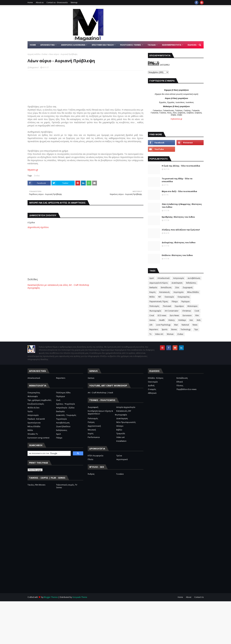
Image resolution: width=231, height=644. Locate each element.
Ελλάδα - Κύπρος (156, 378)
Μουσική (92, 430)
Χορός (91, 433)
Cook (197, 311)
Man (176, 325)
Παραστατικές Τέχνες (159, 301)
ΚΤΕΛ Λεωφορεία (95, 456)
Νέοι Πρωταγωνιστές (126, 422)
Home (30, 2)
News (195, 325)
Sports (165, 329)
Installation (121, 441)
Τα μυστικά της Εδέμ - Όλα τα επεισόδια (177, 180)
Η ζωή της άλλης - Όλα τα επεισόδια (181, 166)
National (185, 325)
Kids (199, 320)
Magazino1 (34, 67)
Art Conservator (172, 311)
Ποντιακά (167, 306)
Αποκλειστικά (164, 278)
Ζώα (177, 287)
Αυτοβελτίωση (63, 423)
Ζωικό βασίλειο (63, 426)
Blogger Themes (51, 597)
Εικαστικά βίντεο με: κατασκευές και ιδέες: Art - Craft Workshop (58, 285)
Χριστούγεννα (34, 423)
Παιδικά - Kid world (36, 419)
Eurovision (187, 315)
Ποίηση (91, 422)
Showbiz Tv (33, 434)
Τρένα (119, 456)
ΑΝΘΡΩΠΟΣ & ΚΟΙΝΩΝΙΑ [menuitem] (73, 45)
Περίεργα (185, 301)
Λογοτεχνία (178, 292)
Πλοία (90, 459)
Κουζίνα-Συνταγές (36, 404)
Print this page (35, 470)
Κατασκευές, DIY (124, 411)
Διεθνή (151, 385)
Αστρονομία (179, 278)
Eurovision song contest (38, 438)
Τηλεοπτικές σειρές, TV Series (67, 486)
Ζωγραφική (188, 287)
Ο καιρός (152, 389)
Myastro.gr (33, 170)
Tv (150, 334)
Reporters (154, 329)
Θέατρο (120, 426)
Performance (94, 437)
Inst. (191, 320)
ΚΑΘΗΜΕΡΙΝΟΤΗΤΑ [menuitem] (172, 45)
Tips (196, 329)
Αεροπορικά (122, 459)
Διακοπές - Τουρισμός (66, 415)
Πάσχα (175, 301)
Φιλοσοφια (192, 306)
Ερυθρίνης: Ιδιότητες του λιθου (178, 217)
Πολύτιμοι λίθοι (63, 393)
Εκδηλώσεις (191, 283)
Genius (152, 320)
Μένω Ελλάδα (193, 292)
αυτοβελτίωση (194, 278)
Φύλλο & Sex (33, 408)
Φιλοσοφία (33, 396)
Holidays (182, 320)
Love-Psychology (163, 325)
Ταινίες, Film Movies (36, 485)
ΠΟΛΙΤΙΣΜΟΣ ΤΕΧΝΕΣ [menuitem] (131, 45)
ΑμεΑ (152, 278)
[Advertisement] (85, 254)
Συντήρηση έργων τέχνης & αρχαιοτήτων (100, 412)
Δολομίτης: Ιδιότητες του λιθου (179, 242)
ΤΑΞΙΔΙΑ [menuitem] (152, 45)
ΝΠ (160, 297)
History (171, 320)
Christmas (187, 311)
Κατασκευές (165, 292)
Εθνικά (180, 382)
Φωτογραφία (155, 311)
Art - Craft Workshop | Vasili (100, 393)
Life (151, 325)
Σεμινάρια (179, 306)
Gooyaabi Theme (80, 597)
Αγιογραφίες (34, 288)
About (189, 597)
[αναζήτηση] (49, 454)
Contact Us (199, 597)
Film (197, 315)
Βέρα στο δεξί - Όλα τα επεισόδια (179, 191)
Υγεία (30, 411)
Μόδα (152, 297)
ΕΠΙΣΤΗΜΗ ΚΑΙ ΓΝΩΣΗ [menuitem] (103, 45)
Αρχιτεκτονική (94, 426)
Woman (170, 334)
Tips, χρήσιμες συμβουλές (39, 400)
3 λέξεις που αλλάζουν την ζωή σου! (181, 230)
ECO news (162, 315)
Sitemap (74, 2)
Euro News (174, 315)
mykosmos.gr (176, 119)
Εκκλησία (153, 287)
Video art (120, 437)
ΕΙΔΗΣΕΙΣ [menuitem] (192, 45)
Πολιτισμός (154, 306)
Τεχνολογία (61, 419)
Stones (174, 329)
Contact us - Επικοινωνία (57, 2)
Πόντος (180, 385)
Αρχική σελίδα (34, 54)
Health (162, 320)
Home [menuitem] (33, 45)
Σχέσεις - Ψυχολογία (65, 404)
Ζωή (58, 400)
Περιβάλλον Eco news (187, 389)
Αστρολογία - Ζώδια (65, 408)
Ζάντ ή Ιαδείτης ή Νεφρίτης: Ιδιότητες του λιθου (182, 206)
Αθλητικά (152, 393)
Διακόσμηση (177, 283)
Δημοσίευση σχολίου (38, 227)
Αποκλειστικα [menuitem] (47, 45)
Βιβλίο (119, 430)
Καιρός (153, 292)
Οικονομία (169, 297)
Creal (152, 315)
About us (40, 2)
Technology (186, 329)
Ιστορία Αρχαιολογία (126, 407)
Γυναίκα (120, 474)
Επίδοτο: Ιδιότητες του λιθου (177, 255)
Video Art (159, 334)
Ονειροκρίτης (184, 297)
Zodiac (45, 54)
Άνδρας (91, 474)
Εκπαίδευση (166, 287)
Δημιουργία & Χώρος (159, 283)
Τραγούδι (121, 433)
